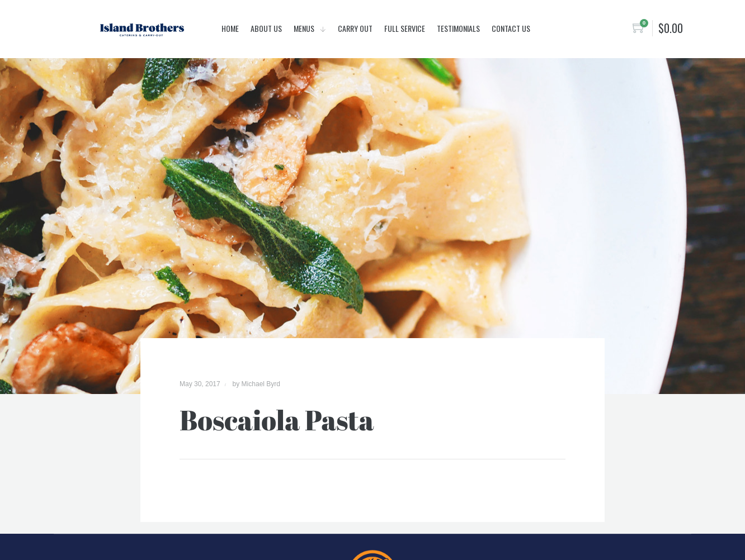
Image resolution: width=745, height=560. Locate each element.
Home (230, 28)
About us (266, 28)
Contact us (511, 28)
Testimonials (458, 28)
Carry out (355, 28)
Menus (305, 28)
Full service (405, 28)
